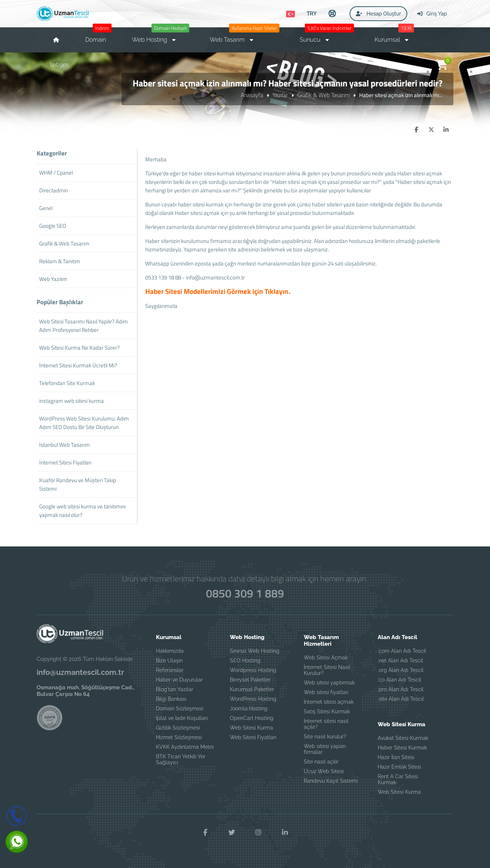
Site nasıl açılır (321, 762)
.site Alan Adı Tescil (401, 699)
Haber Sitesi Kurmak (402, 748)
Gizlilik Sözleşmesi (178, 728)
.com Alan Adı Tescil (402, 651)
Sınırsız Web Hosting (255, 651)
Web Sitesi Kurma (251, 728)
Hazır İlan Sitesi (396, 757)
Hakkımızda (170, 651)
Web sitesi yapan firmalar (325, 749)
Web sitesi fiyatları (326, 692)
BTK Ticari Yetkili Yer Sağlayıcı (181, 759)
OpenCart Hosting (252, 718)
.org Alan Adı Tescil (401, 670)
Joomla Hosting (249, 709)
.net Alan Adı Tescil (400, 661)
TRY (312, 13)
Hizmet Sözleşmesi (179, 737)
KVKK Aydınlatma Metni (185, 747)
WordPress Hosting (253, 699)
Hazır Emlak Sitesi (399, 767)
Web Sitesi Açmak (326, 658)
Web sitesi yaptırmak (329, 683)
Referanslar (170, 670)
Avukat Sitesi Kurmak (403, 738)
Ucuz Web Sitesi (324, 771)
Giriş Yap (432, 14)
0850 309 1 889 (245, 593)
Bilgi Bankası (171, 699)
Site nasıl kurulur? (325, 737)
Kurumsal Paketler (252, 689)
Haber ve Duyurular (179, 680)
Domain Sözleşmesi (180, 709)
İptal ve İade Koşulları (182, 718)
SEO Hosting (245, 661)
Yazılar (280, 95)
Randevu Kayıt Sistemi (331, 781)
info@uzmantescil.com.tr (215, 277)
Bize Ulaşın (169, 661)
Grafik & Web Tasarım (324, 95)
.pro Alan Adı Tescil (401, 689)
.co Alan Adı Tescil (399, 680)
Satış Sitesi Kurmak (327, 711)
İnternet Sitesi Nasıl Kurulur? (327, 670)
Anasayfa (252, 95)
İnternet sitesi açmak (329, 702)
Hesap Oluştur (378, 14)
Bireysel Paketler (250, 680)
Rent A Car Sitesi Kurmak (398, 779)
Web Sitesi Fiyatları (253, 737)
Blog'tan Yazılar (175, 689)
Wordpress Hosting (253, 670)
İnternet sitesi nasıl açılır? (326, 724)
